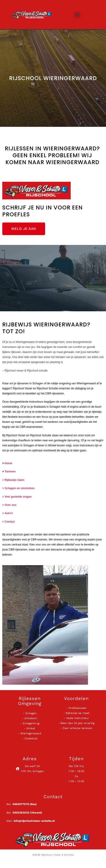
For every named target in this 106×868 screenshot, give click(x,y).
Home (8, 463)
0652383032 (21, 813)
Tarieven (10, 472)
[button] (77, 15)
